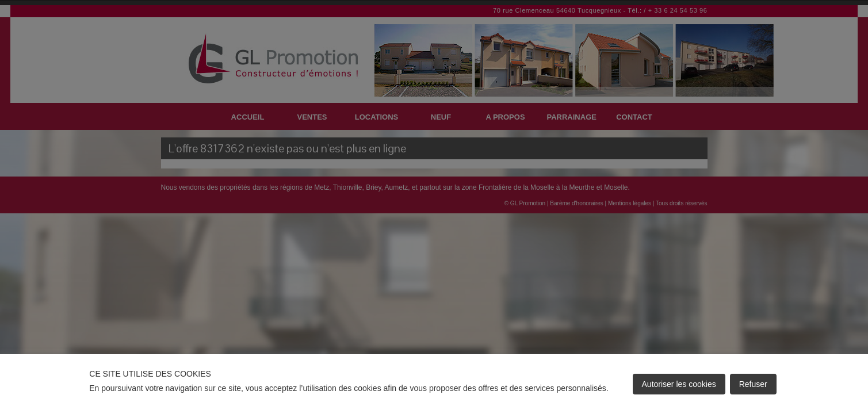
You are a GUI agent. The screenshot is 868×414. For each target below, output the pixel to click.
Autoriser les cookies (679, 384)
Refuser (753, 384)
